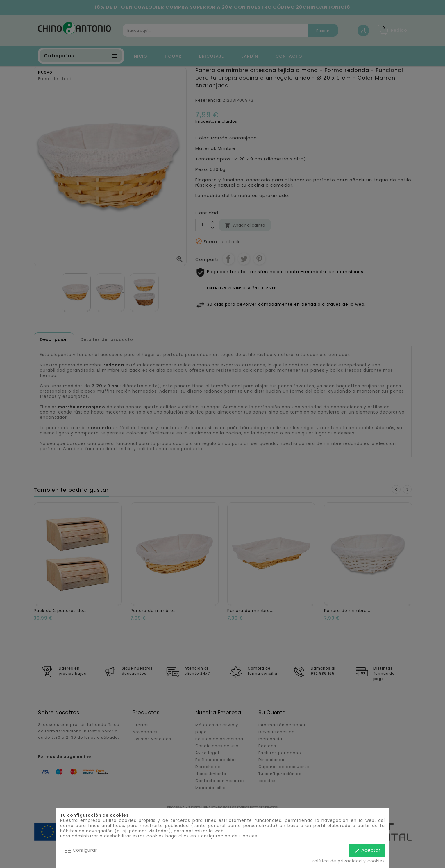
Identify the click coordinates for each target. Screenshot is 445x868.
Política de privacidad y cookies (348, 861)
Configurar (81, 850)
